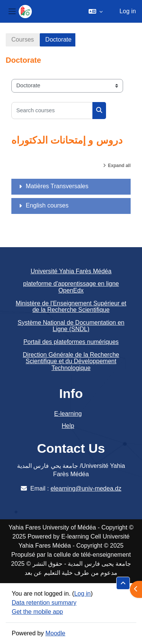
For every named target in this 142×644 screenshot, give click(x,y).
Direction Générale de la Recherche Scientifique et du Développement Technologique (71, 361)
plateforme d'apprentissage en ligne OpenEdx (71, 287)
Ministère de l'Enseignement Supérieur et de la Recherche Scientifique (71, 307)
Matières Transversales (57, 186)
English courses (47, 205)
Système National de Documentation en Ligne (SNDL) (71, 326)
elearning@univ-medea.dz (86, 488)
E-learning (68, 414)
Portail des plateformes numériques (71, 342)
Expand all (119, 166)
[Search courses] (52, 111)
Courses (23, 39)
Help (68, 426)
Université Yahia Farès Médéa (71, 271)
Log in (128, 11)
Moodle (55, 633)
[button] (96, 11)
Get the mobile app (37, 612)
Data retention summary (44, 603)
